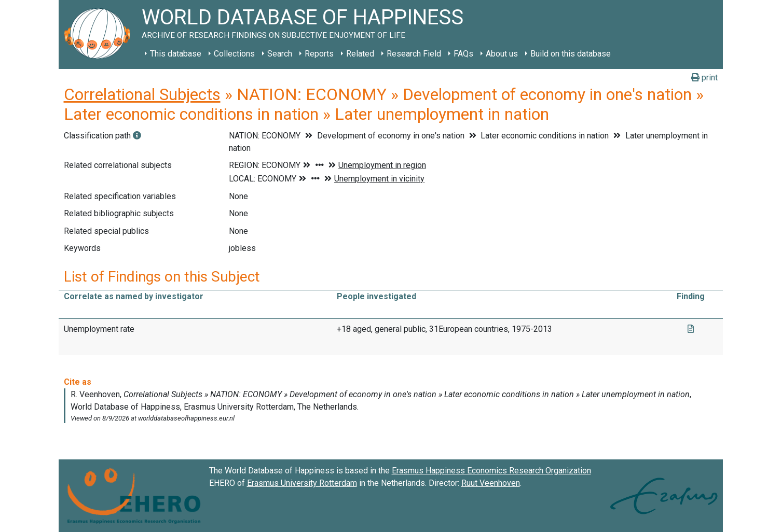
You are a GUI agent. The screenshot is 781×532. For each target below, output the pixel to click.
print (704, 78)
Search (280, 54)
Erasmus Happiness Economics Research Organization (491, 471)
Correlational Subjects (142, 94)
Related (360, 54)
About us (502, 54)
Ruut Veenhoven (491, 483)
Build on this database (571, 54)
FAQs (463, 54)
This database (176, 54)
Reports (319, 54)
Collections (234, 54)
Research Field (414, 54)
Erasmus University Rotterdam (302, 483)
